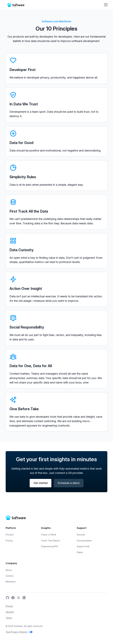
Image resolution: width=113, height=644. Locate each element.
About (9, 570)
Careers (10, 576)
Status (80, 552)
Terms (9, 618)
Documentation (84, 541)
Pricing (9, 541)
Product (10, 535)
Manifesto (11, 582)
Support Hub (83, 546)
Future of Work (49, 535)
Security (81, 535)
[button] (106, 5)
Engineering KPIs (50, 546)
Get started (41, 483)
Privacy (9, 606)
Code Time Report (51, 541)
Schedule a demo (69, 483)
